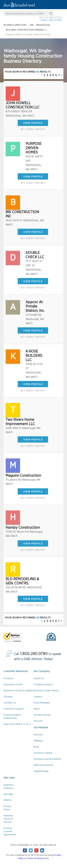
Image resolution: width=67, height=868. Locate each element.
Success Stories (42, 715)
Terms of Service (35, 858)
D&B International (43, 765)
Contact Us (10, 703)
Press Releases (42, 703)
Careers (38, 697)
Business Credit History (46, 690)
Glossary (8, 697)
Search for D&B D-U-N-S (17, 724)
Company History (43, 684)
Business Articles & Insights (18, 690)
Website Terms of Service (8, 819)
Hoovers (38, 721)
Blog (36, 747)
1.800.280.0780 (34, 654)
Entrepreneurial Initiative (47, 759)
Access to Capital (43, 753)
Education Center (13, 684)
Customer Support (14, 709)
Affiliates (38, 741)
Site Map (8, 794)
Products (8, 678)
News (37, 709)
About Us (39, 678)
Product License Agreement (10, 831)
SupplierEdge (41, 771)
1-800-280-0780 (51, 20)
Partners (38, 735)
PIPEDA (8, 800)
